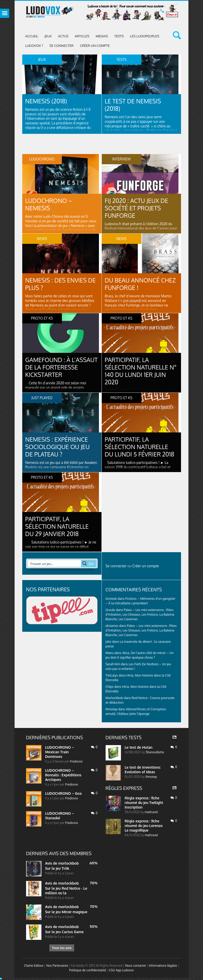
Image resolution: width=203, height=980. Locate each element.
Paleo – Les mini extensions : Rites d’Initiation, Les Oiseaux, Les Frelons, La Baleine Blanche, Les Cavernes (140, 614)
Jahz (109, 641)
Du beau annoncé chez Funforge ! (133, 284)
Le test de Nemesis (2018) (134, 105)
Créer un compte (95, 46)
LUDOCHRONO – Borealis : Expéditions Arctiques (63, 775)
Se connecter (61, 46)
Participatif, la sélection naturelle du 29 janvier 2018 (58, 526)
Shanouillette (155, 752)
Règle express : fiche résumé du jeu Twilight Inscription (144, 803)
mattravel (151, 812)
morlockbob (69, 863)
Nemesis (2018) (47, 101)
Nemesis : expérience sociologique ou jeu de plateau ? (59, 447)
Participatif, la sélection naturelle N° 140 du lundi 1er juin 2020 (141, 371)
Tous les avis (62, 948)
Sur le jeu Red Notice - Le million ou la (66, 891)
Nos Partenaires (57, 966)
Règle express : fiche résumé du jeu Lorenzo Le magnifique (144, 826)
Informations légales (163, 966)
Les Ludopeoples (145, 36)
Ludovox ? (34, 46)
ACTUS (63, 36)
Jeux (48, 36)
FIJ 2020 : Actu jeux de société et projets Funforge (138, 208)
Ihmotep (112, 709)
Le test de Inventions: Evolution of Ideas (143, 770)
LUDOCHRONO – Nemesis (50, 204)
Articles (82, 36)
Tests (119, 36)
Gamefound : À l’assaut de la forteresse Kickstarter (49, 371)
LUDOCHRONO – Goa (64, 793)
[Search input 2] (54, 563)
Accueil (32, 36)
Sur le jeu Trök (57, 868)
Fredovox (76, 761)
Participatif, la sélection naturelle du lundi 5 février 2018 (141, 447)
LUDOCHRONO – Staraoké (60, 816)
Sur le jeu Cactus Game (65, 932)
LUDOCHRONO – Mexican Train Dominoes (60, 752)
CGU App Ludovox (121, 971)
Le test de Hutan (139, 747)
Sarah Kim (113, 664)
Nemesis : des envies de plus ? (57, 284)
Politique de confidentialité (88, 971)
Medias (102, 36)
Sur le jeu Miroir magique (66, 912)
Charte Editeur (34, 966)
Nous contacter (136, 966)
